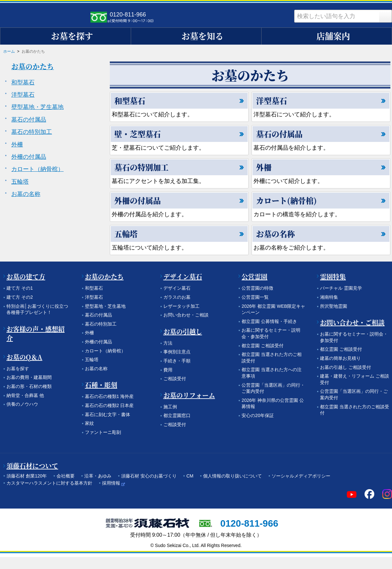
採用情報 (111, 483)
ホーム (9, 51)
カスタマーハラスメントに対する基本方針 (49, 483)
